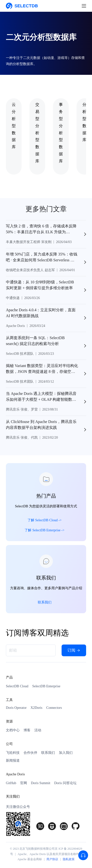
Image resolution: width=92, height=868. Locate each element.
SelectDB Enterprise (46, 686)
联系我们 (48, 753)
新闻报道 (13, 761)
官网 (24, 783)
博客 (27, 730)
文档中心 (13, 730)
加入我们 (66, 753)
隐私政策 (69, 859)
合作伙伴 (30, 753)
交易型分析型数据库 (37, 133)
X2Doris (36, 708)
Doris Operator (16, 708)
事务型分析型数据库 (61, 133)
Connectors (54, 708)
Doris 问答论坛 (65, 783)
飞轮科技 (13, 753)
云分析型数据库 (14, 126)
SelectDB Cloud (17, 686)
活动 (38, 730)
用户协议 (52, 859)
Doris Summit (41, 783)
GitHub (11, 783)
